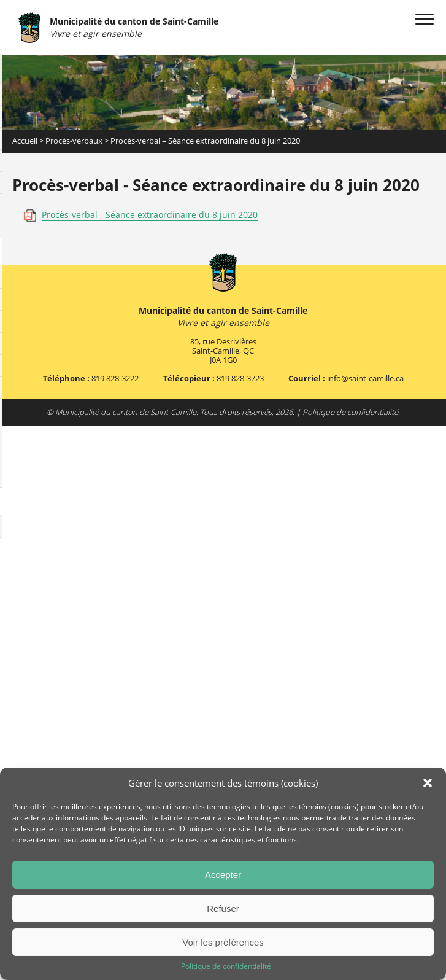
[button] (428, 783)
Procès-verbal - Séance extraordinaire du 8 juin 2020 (150, 215)
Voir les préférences (223, 942)
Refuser (223, 908)
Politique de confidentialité (226, 966)
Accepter (223, 875)
